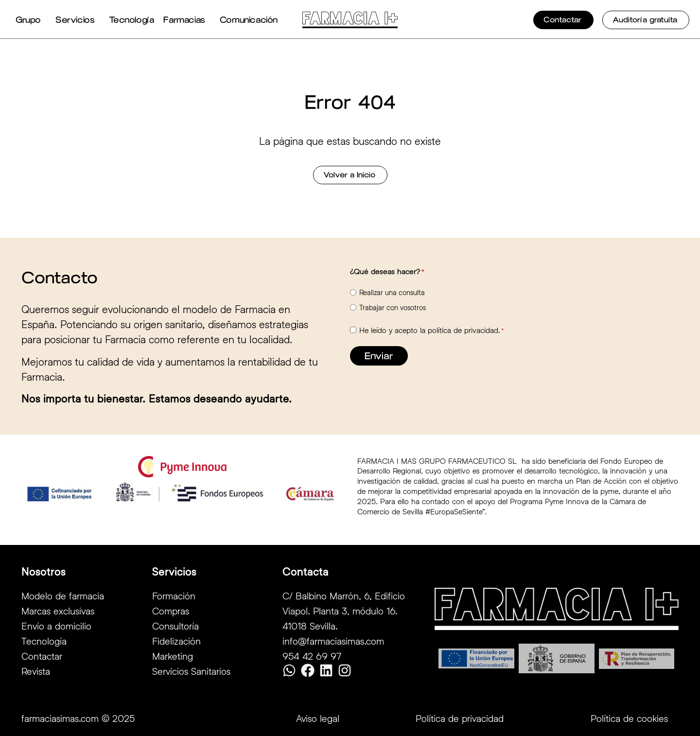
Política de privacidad (460, 718)
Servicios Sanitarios (191, 671)
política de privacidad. (464, 330)
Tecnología (131, 20)
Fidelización (176, 641)
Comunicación (251, 20)
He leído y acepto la (431, 330)
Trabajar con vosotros (393, 307)
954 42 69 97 (312, 656)
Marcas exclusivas (58, 611)
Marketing (173, 656)
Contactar (42, 656)
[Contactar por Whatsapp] (591, 718)
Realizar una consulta (392, 292)
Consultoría (175, 626)
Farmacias (186, 20)
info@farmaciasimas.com (333, 641)
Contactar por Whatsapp (642, 719)
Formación (174, 596)
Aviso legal (318, 718)
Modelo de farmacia (63, 596)
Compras (171, 611)
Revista (36, 671)
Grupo (31, 20)
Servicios (77, 20)
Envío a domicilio (56, 626)
